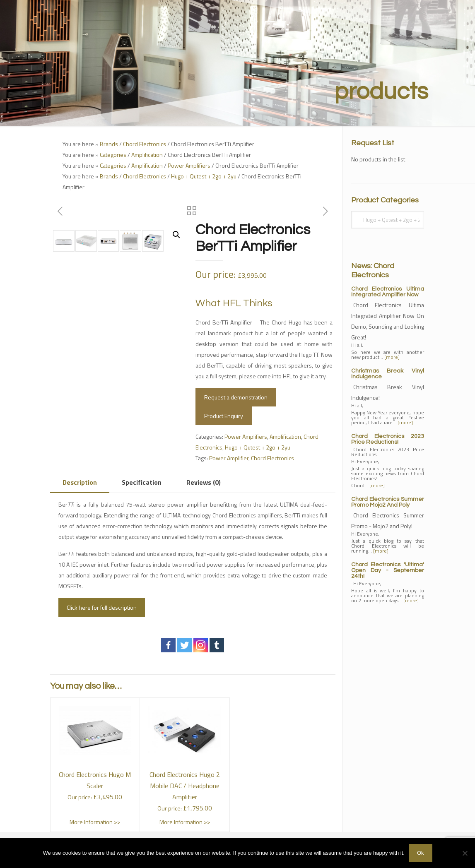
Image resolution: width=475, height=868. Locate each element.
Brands (109, 144)
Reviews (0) (204, 482)
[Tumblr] (217, 645)
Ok (421, 853)
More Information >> (95, 822)
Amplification (147, 155)
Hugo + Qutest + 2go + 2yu (204, 176)
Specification (142, 482)
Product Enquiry (224, 416)
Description (80, 482)
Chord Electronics (145, 144)
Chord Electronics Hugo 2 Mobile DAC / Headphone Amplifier (185, 786)
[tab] (80, 482)
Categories (113, 155)
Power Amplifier (229, 458)
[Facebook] (168, 645)
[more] (392, 357)
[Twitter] (184, 645)
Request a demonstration (236, 397)
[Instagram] (201, 645)
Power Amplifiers (189, 165)
